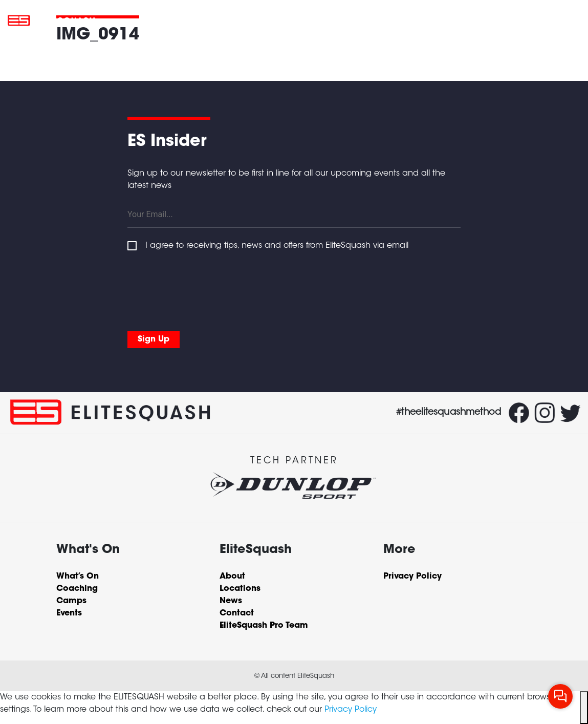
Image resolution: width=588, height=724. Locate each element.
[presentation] (205, 289)
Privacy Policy (351, 710)
